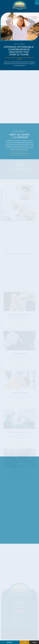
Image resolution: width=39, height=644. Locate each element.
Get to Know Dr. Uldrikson (19, 154)
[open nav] (37, 2)
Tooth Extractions (28, 57)
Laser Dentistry (20, 57)
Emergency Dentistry (10, 57)
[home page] (20, 5)
